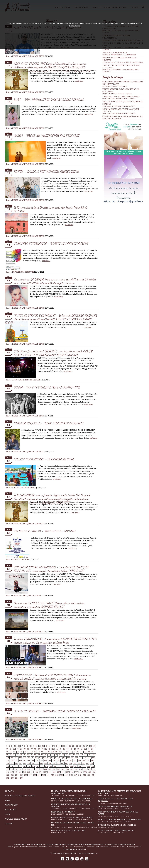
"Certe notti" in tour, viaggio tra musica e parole (121, 814)
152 (24, 763)
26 (84, 746)
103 (90, 755)
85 (25, 755)
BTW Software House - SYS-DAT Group (67, 853)
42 (49, 749)
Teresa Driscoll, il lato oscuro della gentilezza (121, 801)
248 (80, 775)
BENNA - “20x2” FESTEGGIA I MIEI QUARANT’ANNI (47, 387)
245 (66, 775)
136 (45, 761)
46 (64, 749)
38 (35, 749)
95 (60, 755)
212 (12, 772)
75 (78, 752)
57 (14, 752)
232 (8, 775)
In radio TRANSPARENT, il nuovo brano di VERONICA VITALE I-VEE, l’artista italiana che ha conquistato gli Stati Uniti (55, 641)
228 (81, 772)
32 (14, 749)
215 (24, 772)
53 (89, 749)
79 (92, 752)
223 (59, 772)
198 (41, 769)
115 (48, 758)
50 (78, 749)
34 (21, 749)
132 (29, 761)
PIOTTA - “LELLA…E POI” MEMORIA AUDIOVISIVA (47, 171)
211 (8, 772)
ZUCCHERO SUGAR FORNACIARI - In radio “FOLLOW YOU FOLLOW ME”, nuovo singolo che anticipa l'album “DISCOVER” (51, 569)
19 (60, 746)
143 (75, 761)
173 (25, 766)
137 (50, 761)
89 (39, 755)
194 (24, 769)
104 (94, 755)
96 (63, 755)
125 (89, 758)
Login (7, 814)
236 (26, 775)
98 (70, 755)
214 (20, 772)
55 (7, 752)
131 (24, 761)
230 (90, 772)
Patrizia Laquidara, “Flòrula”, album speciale (121, 821)
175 (33, 766)
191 (12, 769)
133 (33, 761)
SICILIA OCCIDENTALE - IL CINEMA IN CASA (44, 459)
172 (20, 766)
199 (45, 769)
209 (90, 769)
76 (81, 752)
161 (62, 763)
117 (56, 758)
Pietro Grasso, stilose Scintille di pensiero (74, 818)
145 (84, 761)
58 (18, 752)
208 (85, 769)
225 (68, 772)
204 (67, 769)
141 (67, 761)
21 (66, 746)
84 (21, 755)
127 (8, 761)
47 (68, 749)
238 (35, 775)
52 (85, 749)
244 (61, 775)
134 (37, 761)
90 (42, 755)
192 (16, 769)
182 (63, 766)
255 (21, 778)
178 (46, 766)
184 (72, 766)
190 (8, 769)
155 (37, 763)
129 (16, 761)
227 (76, 772)
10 (30, 746)
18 (56, 746)
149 (12, 763)
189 (93, 766)
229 (85, 772)
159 (54, 763)
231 (94, 772)
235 (21, 775)
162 (66, 763)
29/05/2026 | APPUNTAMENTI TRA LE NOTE (119, 106)
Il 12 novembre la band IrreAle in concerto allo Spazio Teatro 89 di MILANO (51, 209)
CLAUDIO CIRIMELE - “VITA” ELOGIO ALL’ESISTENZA (49, 423)
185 (76, 766)
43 (53, 749)
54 (92, 749)
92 (49, 755)
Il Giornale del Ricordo (22, 844)
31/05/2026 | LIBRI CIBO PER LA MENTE (117, 94)
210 (94, 769)
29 (94, 746)
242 (52, 775)
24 (77, 746)
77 (85, 752)
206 (76, 769)
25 (80, 746)
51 (82, 749)
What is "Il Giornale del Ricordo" (20, 796)
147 (92, 761)
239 (39, 775)
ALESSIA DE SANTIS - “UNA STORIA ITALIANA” (45, 531)
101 (82, 755)
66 (46, 752)
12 (37, 746)
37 (32, 749)
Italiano (9, 824)
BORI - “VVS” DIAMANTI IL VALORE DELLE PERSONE (49, 100)
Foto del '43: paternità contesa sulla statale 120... (74, 825)
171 (16, 766)
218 (37, 772)
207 (81, 769)
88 (35, 755)
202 (58, 769)
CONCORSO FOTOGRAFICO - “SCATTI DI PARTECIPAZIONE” (51, 243)
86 (28, 755)
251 (93, 775)
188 (88, 766)
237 (30, 775)
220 (46, 772)
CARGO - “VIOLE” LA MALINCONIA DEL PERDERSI (47, 135)
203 (63, 769)
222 (54, 772)
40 (42, 749)
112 (36, 758)
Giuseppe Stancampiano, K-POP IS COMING (123, 116)
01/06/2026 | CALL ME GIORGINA (115, 86)
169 (8, 766)
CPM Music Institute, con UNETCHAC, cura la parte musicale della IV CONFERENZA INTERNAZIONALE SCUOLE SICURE (53, 353)
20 (63, 746)
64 (39, 752)
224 (63, 772)
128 (12, 761)
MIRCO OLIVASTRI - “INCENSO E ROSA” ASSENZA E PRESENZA (55, 711)
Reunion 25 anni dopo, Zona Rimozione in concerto (74, 806)
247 (75, 775)
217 (33, 772)
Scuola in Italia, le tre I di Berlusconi (121, 831)
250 (89, 775)
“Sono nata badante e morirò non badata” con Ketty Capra (121, 793)
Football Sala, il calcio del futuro (74, 831)
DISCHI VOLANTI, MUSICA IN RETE (28, 56)
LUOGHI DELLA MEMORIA (24, 488)
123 (81, 758)
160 (58, 763)
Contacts (9, 791)
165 (79, 763)
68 (53, 752)
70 (60, 752)
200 (50, 769)
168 (92, 763)
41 (46, 749)
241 (48, 775)
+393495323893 (72, 844)
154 (33, 763)
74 (74, 752)
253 (12, 778)
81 (11, 755)
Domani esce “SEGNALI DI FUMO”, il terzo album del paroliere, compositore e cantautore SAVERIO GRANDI (49, 605)
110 (29, 758)
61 (28, 752)
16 (50, 746)
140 (62, 761)
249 (84, 775)
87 (32, 755)
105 (8, 758)
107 (16, 758)
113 (40, 758)
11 (33, 746)
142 (71, 761)
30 (7, 749)
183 (67, 766)
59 (21, 752)
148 (8, 763)
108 (20, 758)
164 (75, 763)
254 (17, 778)
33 (18, 749)
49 (75, 749)
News (8, 56)
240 (43, 775)
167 (87, 763)
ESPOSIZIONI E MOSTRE (23, 272)
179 (51, 766)
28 (91, 746)
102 (86, 755)
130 (20, 761)
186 (80, 766)
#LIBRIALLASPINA (21, 560)
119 (64, 758)
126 (93, 758)
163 (71, 763)
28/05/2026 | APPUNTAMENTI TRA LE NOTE (119, 114)
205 (72, 769)
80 (7, 755)
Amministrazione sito (90, 853)
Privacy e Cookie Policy (16, 819)
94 (56, 755)
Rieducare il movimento (123, 54)
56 (11, 752)
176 (38, 766)
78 (89, 752)
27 (87, 746)
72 (67, 752)
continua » (79, 81)
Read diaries (11, 810)
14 (43, 746)
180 (55, 766)
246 (71, 775)
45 (60, 749)
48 (71, 749)
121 (72, 758)
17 (53, 746)
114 (44, 758)
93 (52, 755)
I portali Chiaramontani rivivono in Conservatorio (74, 793)
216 (29, 772)
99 (74, 755)
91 (46, 755)
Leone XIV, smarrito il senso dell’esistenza (74, 800)
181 (59, 766)
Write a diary (11, 805)
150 (16, 763)
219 (41, 772)
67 (49, 752)
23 (73, 746)
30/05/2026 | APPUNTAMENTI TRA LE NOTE (119, 99)
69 (56, 752)
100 (78, 755)
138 (54, 761)
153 (29, 763)
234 (17, 775)
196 (33, 769)
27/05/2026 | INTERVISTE (112, 119)
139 (58, 761)
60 (25, 752)
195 (29, 769)
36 (28, 749)
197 (37, 769)
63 (35, 752)
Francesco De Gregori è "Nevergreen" (121, 97)
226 (72, 772)
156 (41, 763)
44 (57, 749)
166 (83, 763)
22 (70, 746)
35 (25, 749)
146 (88, 761)
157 (46, 763)
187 (84, 766)
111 (32, 758)
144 (79, 761)
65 (42, 752)
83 (18, 755)
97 (67, 755)
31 (11, 749)
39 (39, 749)
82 (14, 755)
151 (20, 763)
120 (68, 758)
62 (32, 752)
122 (76, 758)
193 (20, 769)
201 (54, 769)
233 (12, 775)
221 (50, 772)
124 (85, 758)
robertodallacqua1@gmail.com (90, 844)
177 (42, 766)
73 (70, 752)
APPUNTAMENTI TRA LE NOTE (26, 380)
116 (52, 758)
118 (60, 758)
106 (12, 758)
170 (12, 766)
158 (50, 763)
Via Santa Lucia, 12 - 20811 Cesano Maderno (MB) (48, 844)
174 (29, 766)
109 (25, 758)
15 (46, 746)
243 (57, 775)
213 (16, 772)
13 (40, 746)
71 (63, 752)
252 (8, 778)
